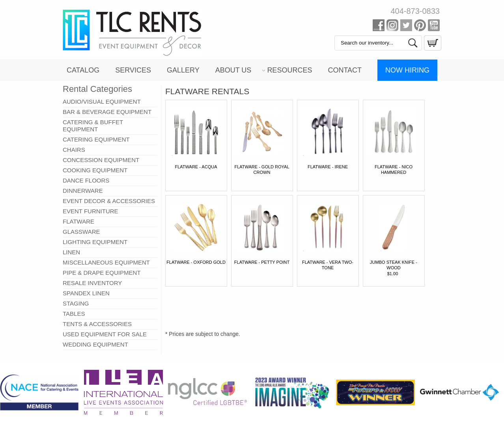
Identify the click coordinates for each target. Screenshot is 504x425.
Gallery (183, 70)
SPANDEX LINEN (86, 293)
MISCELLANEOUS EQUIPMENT (106, 262)
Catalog (83, 70)
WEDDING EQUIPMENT (95, 344)
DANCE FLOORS (86, 180)
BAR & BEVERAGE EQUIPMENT (107, 112)
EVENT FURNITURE (91, 211)
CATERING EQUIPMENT (96, 139)
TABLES (74, 314)
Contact (345, 70)
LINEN (71, 252)
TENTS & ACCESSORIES (97, 324)
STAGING (76, 303)
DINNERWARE (83, 191)
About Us (233, 70)
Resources (289, 70)
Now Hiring (407, 70)
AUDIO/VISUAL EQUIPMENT (102, 102)
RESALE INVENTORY (92, 283)
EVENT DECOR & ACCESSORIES (109, 201)
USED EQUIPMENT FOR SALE (105, 334)
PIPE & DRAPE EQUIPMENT (102, 273)
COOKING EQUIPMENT (95, 170)
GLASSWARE (81, 232)
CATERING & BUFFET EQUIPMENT (93, 126)
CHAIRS (74, 150)
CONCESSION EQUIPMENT (101, 160)
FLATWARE (78, 221)
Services (133, 70)
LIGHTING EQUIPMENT (95, 242)
